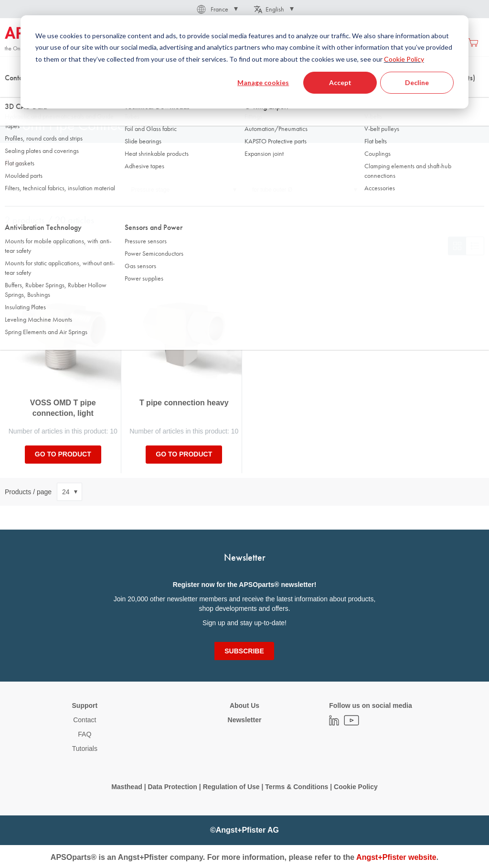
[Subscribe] (244, 651)
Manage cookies (263, 82)
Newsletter (245, 720)
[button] (217, 9)
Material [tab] (20, 190)
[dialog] (244, 62)
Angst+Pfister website (396, 857)
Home (12, 95)
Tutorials (85, 749)
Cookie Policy (404, 59)
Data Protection (172, 787)
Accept (340, 82)
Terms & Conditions (297, 787)
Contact (85, 720)
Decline (417, 82)
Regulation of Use (231, 787)
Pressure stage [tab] (151, 190)
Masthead (127, 787)
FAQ (85, 734)
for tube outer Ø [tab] (272, 190)
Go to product (63, 454)
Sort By (16, 246)
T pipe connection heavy (184, 403)
